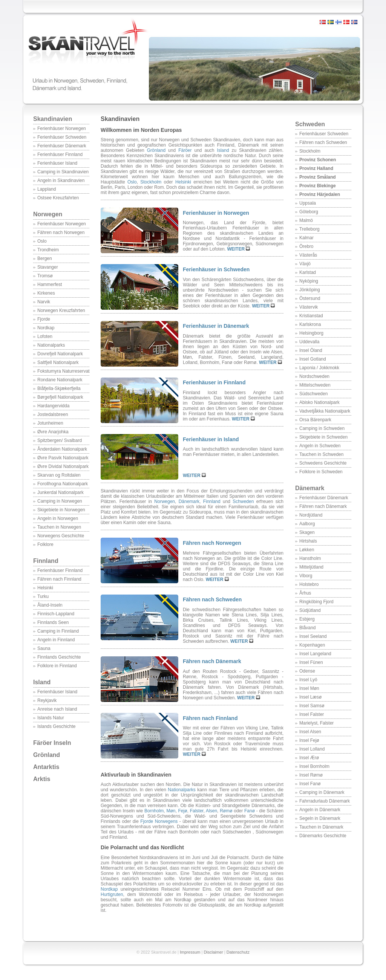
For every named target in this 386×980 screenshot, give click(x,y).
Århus (305, 593)
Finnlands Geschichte (59, 657)
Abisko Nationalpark (319, 402)
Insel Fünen (311, 662)
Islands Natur (51, 718)
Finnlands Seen (53, 622)
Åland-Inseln (50, 605)
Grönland (47, 755)
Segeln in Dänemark (320, 818)
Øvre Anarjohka (53, 432)
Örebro (306, 246)
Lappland (47, 189)
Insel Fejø (309, 740)
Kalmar (306, 238)
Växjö (305, 264)
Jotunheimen (50, 423)
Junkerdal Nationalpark (61, 492)
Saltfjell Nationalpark (58, 362)
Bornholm (154, 811)
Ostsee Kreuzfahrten (58, 198)
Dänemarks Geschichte (323, 836)
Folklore (45, 544)
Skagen (307, 532)
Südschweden (313, 394)
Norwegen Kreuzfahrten (61, 310)
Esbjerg (307, 619)
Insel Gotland (313, 359)
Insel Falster (312, 714)
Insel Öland (311, 350)
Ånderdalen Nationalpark (62, 449)
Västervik (309, 307)
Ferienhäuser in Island (211, 439)
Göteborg (309, 212)
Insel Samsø (312, 706)
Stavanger (48, 267)
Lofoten (45, 336)
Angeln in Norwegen (58, 518)
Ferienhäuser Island (57, 163)
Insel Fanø (310, 784)
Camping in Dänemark (322, 792)
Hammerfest (50, 284)
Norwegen (48, 214)
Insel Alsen (310, 732)
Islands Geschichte (56, 726)
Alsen (211, 811)
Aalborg (307, 524)
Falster (197, 811)
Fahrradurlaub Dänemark (325, 801)
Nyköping (309, 281)
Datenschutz (238, 952)
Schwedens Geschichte (323, 463)
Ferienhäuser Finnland (60, 154)
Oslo (42, 241)
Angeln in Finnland (56, 640)
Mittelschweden (315, 385)
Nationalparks (51, 345)
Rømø (226, 811)
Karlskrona (310, 324)
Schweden (310, 124)
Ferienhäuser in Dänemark (216, 326)
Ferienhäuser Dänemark (62, 146)
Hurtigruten (112, 894)
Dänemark (310, 488)
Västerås (308, 255)
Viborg (306, 576)
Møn (171, 811)
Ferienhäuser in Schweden (216, 269)
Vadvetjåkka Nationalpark (325, 411)
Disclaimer (213, 952)
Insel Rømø (311, 775)
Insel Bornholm (314, 766)
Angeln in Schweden (320, 446)
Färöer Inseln (52, 743)
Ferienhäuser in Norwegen (216, 213)
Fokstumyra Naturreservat (64, 371)
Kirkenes (46, 293)
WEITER (236, 249)
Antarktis (46, 767)
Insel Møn (309, 688)
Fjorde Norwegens (159, 821)
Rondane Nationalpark (60, 380)
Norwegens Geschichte (61, 536)
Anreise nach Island (57, 709)
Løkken (307, 550)
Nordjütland (311, 515)
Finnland (46, 561)
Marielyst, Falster (316, 723)
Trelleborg (309, 229)
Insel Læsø (310, 697)
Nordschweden (314, 376)
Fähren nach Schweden (323, 142)
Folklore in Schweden (321, 472)
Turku (43, 596)
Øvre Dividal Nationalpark (63, 466)
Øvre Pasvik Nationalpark (63, 458)
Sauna (44, 648)
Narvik (44, 302)
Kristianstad (311, 316)
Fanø (250, 811)
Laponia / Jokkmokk (319, 368)
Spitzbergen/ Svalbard (60, 440)
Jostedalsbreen (53, 414)
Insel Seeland (313, 636)
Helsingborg (311, 333)
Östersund (310, 298)
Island (42, 682)
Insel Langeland (315, 654)
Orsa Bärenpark (315, 420)
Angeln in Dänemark (320, 810)
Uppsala (308, 203)
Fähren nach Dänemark (323, 506)
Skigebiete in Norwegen (61, 510)
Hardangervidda (53, 406)
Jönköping (310, 290)
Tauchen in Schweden (321, 454)
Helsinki (45, 588)
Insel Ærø (309, 758)
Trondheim (48, 250)
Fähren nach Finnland (59, 579)
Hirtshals (308, 541)
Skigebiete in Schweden (323, 437)
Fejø (183, 811)
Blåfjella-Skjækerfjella (59, 388)
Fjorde (44, 319)
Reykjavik (47, 700)
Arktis (42, 779)
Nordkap (46, 328)
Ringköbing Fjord (316, 602)
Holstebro (309, 584)
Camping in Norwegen (60, 501)
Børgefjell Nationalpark (60, 397)
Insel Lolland (312, 749)
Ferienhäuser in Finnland (214, 382)
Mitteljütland (311, 567)
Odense (307, 671)
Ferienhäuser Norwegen (62, 128)
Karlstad (308, 272)
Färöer (185, 150)
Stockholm (310, 151)
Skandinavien (53, 119)
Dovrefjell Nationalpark (60, 354)
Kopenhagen (312, 645)
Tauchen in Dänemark (321, 827)
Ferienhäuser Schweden (62, 137)
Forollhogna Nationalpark (63, 484)
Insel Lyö (308, 680)
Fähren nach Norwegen (61, 232)
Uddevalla (309, 342)
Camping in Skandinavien (63, 172)
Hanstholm (310, 558)
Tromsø (45, 276)
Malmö (306, 220)
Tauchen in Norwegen (59, 527)
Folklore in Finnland (57, 666)
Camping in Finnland (58, 631)
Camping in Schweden (322, 428)
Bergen (45, 258)
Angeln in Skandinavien (61, 180)
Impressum (190, 952)
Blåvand (307, 628)
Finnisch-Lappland (56, 614)
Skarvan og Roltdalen (59, 475)
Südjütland (310, 610)
